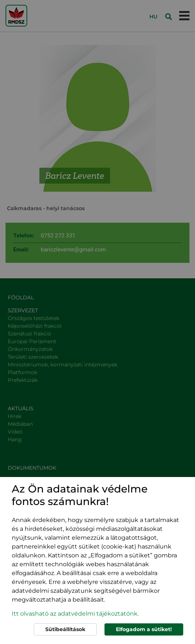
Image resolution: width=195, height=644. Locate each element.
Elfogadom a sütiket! (144, 629)
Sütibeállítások (65, 629)
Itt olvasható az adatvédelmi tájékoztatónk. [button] (75, 614)
